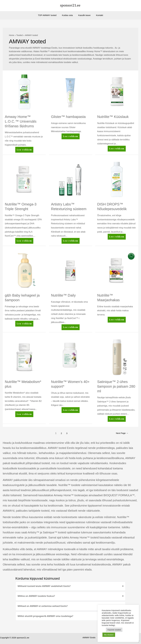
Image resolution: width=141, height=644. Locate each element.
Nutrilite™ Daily (63, 295)
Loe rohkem (24, 150)
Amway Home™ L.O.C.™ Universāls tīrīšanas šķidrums (21, 121)
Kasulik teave (84, 15)
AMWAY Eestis (81, 638)
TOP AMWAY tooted (49, 15)
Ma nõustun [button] (109, 635)
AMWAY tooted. (97, 638)
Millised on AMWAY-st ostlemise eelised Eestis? (43, 606)
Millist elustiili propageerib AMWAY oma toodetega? (45, 616)
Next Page (122, 433)
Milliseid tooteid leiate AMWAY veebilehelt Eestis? (44, 586)
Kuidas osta (68, 15)
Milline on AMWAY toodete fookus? (36, 596)
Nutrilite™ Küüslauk (113, 117)
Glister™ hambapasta (68, 117)
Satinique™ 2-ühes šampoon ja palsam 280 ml (116, 386)
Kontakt (97, 15)
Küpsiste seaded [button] (114, 630)
